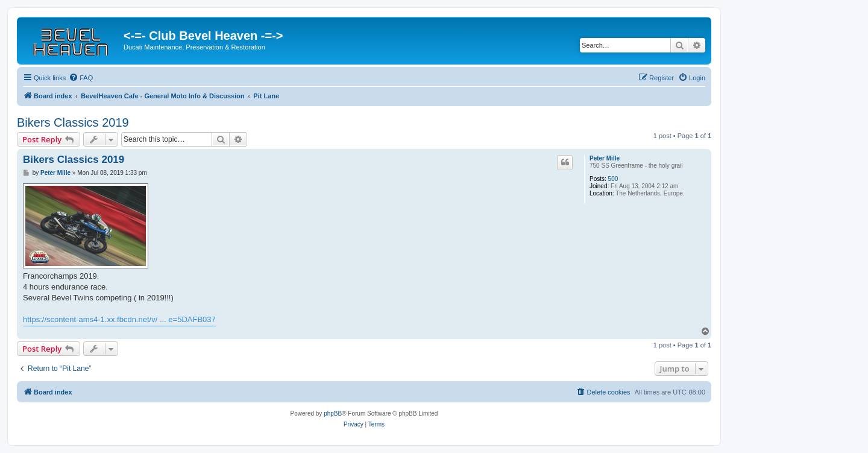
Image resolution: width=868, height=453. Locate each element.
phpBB (333, 413)
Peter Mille (605, 158)
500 (613, 179)
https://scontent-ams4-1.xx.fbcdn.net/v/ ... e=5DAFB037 (119, 319)
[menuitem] (81, 78)
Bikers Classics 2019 (73, 122)
